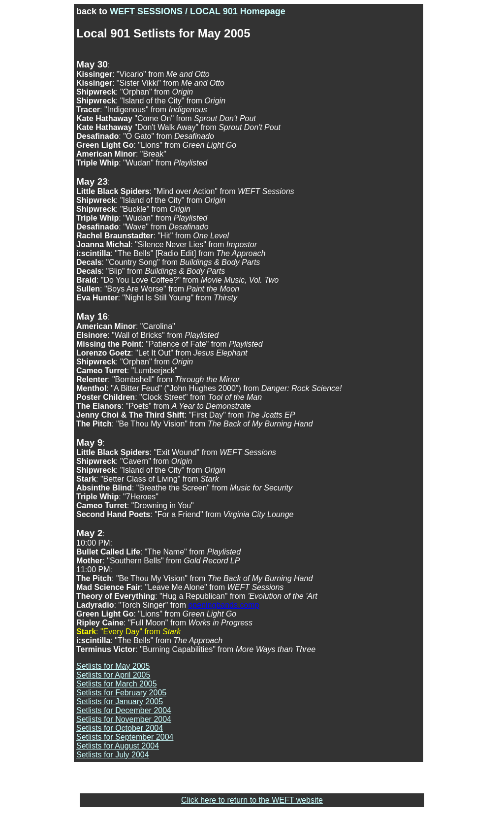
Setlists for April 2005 (113, 675)
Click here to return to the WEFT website (252, 800)
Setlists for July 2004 (113, 755)
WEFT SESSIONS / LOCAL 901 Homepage (198, 11)
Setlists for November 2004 (124, 719)
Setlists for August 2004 (118, 746)
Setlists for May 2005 (113, 666)
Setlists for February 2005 (121, 693)
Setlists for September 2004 (125, 737)
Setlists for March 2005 (117, 684)
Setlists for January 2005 (120, 701)
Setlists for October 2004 (120, 728)
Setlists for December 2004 (124, 710)
